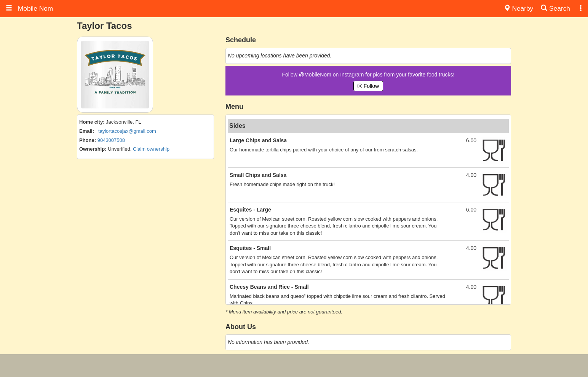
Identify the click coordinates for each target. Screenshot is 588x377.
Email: (87, 131)
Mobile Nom (29, 8)
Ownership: (93, 149)
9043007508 (111, 140)
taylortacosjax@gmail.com (127, 131)
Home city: (92, 122)
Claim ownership (151, 149)
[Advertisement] (294, 366)
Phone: (88, 140)
